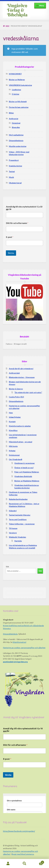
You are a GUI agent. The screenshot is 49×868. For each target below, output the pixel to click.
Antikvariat (14, 119)
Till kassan (13, 528)
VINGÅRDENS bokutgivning (20, 85)
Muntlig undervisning (18, 146)
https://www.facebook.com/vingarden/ (19, 831)
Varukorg (13, 533)
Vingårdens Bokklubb (23, 476)
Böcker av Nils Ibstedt (18, 101)
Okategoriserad (15, 183)
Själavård (13, 511)
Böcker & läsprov (16, 389)
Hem (7, 26)
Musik (11, 177)
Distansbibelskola (16, 141)
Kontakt (12, 422)
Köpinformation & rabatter (20, 426)
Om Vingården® (16, 459)
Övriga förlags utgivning (19, 107)
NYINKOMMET (15, 74)
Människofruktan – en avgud (21, 442)
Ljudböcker (17, 90)
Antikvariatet (14, 373)
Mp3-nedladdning (16, 135)
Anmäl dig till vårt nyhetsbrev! (21, 369)
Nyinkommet (14, 455)
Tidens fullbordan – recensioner (22, 524)
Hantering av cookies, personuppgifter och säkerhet (24, 648)
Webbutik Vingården (17, 537)
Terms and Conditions (18, 519)
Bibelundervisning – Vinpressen (22, 377)
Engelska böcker (16, 166)
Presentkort (14, 160)
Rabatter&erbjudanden (18, 499)
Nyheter (12, 451)
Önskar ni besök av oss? (24, 468)
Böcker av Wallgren (17, 80)
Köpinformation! (19, 642)
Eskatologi (16, 123)
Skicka (11, 253)
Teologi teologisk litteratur (20, 515)
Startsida (18, 541)
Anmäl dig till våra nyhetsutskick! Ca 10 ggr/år (24, 208)
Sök (7, 567)
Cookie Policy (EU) (16, 397)
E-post (10, 237)
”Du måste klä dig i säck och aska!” (28, 392)
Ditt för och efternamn (17, 223)
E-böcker (16, 94)
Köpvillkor (13, 430)
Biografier (16, 127)
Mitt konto (13, 446)
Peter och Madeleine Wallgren (27, 472)
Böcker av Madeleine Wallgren (27, 481)
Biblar (11, 113)
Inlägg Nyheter (15, 417)
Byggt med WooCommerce (23, 854)
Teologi (12, 171)
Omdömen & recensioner (25, 463)
